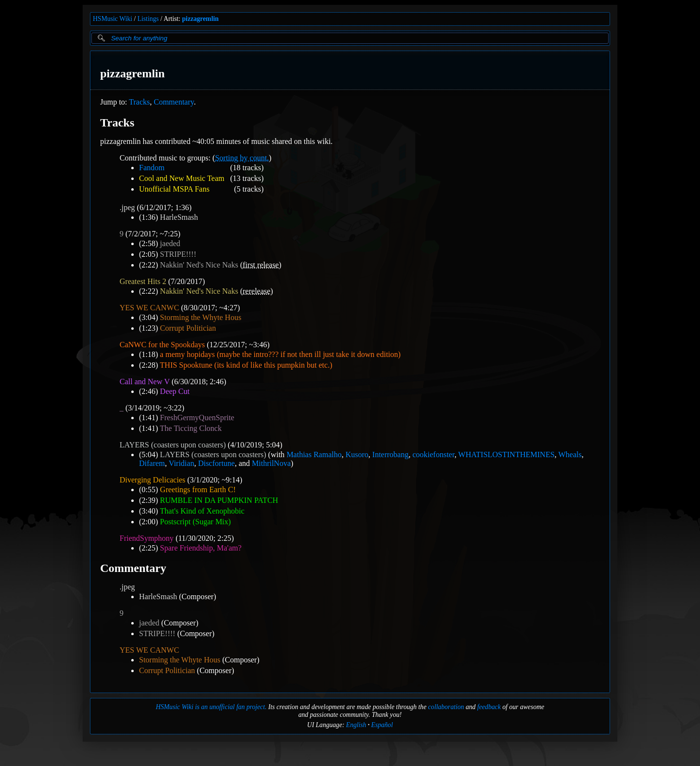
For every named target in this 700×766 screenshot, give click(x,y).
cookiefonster (433, 454)
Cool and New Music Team (182, 178)
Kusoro (357, 454)
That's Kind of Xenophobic (202, 511)
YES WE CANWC (149, 308)
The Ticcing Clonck (191, 428)
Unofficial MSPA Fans (174, 189)
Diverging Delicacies (152, 480)
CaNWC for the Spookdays (162, 345)
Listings (148, 19)
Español (382, 725)
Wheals (570, 454)
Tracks (139, 102)
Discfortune (216, 463)
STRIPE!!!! (178, 254)
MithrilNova (271, 463)
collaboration (446, 707)
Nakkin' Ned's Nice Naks (199, 265)
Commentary (174, 102)
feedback (489, 707)
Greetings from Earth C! (198, 490)
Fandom (152, 168)
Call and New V (145, 382)
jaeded (170, 243)
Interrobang (391, 454)
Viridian (181, 463)
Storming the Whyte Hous (201, 317)
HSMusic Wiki (113, 19)
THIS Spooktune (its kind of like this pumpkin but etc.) (246, 365)
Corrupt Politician (188, 328)
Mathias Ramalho (314, 454)
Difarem (152, 463)
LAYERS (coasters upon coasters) (173, 445)
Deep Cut (175, 391)
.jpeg (127, 207)
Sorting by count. (242, 158)
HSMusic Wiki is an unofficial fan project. (211, 707)
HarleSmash (179, 217)
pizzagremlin (201, 19)
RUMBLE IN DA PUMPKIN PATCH (219, 500)
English (356, 725)
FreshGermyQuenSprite (197, 418)
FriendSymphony (147, 538)
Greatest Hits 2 (143, 281)
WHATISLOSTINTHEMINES (507, 454)
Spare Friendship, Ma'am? (201, 548)
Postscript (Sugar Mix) (195, 522)
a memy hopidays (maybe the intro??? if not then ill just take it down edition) (280, 354)
